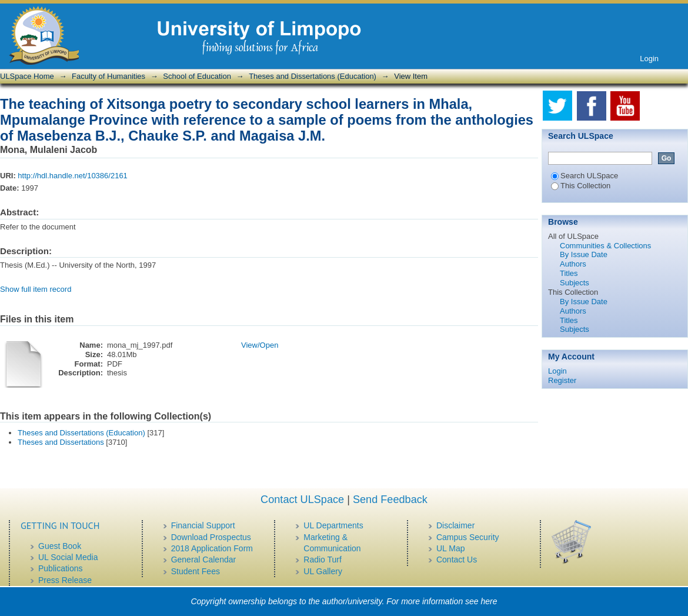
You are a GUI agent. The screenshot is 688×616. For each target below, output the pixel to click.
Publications (61, 568)
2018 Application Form (212, 548)
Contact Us (457, 560)
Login (649, 59)
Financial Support (203, 525)
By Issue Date (584, 254)
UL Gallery (323, 571)
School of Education (197, 76)
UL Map (451, 548)
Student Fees (196, 571)
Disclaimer (455, 525)
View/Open (260, 345)
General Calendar (204, 560)
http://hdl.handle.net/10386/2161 (73, 176)
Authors (573, 264)
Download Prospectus (211, 537)
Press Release (65, 580)
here (489, 601)
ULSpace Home (27, 76)
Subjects (575, 283)
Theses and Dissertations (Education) (313, 76)
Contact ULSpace (302, 500)
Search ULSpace (585, 176)
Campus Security (468, 537)
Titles (569, 273)
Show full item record (36, 289)
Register (562, 380)
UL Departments (333, 525)
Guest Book (60, 546)
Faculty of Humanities (108, 76)
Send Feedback (390, 500)
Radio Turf (323, 560)
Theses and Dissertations (61, 442)
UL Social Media (68, 557)
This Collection (581, 186)
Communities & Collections (605, 246)
